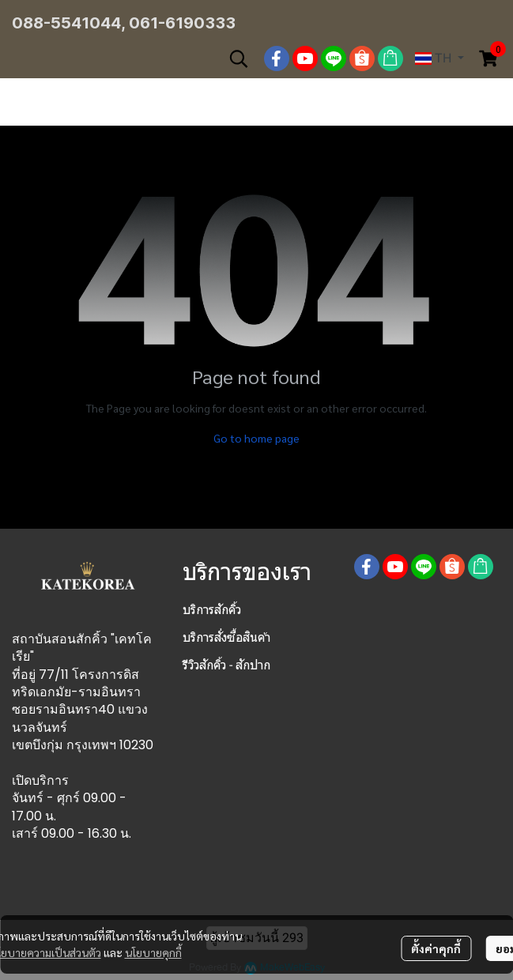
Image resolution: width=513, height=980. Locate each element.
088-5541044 (66, 23)
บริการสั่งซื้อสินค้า (226, 637)
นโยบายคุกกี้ (153, 952)
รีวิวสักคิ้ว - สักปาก (226, 665)
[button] (239, 58)
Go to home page (256, 438)
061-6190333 (182, 23)
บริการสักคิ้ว (212, 610)
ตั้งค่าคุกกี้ (436, 948)
